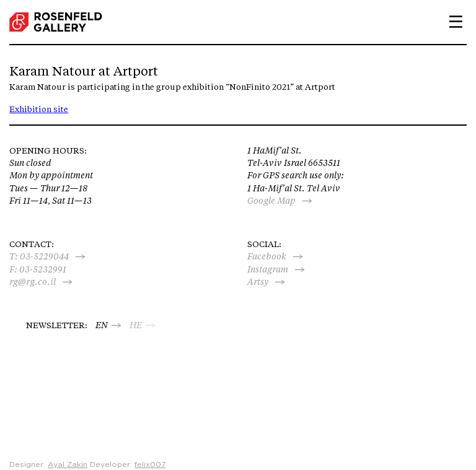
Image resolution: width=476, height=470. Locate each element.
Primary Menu (451, 22)
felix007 (150, 464)
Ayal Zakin (68, 464)
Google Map (271, 201)
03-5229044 (44, 256)
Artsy (258, 282)
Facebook (267, 256)
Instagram (268, 269)
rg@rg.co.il (33, 282)
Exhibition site (39, 109)
